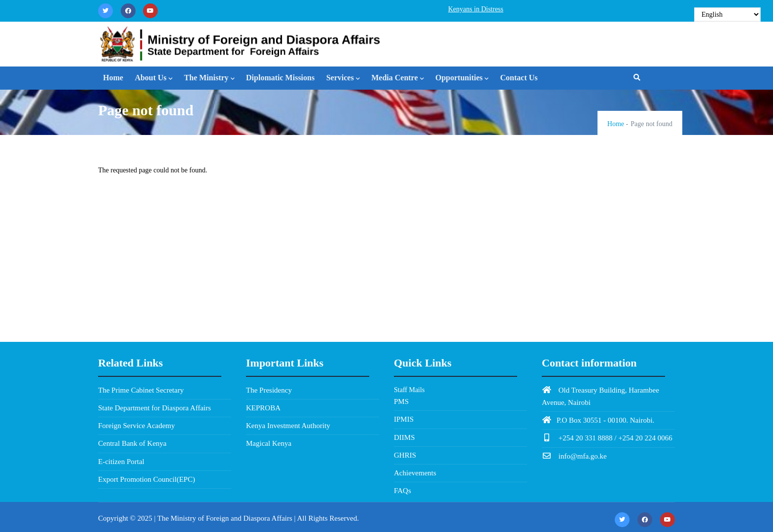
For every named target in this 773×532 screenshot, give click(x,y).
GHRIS (405, 455)
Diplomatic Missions (280, 78)
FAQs (403, 491)
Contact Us (519, 78)
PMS (401, 401)
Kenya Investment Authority (288, 426)
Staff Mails (409, 390)
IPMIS (404, 419)
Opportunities (462, 79)
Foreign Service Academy (137, 426)
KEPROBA (263, 408)
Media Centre (397, 79)
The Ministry (209, 79)
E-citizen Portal (121, 462)
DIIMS (404, 437)
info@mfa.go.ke (574, 456)
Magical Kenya (269, 443)
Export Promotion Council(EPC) (147, 479)
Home (113, 78)
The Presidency (269, 390)
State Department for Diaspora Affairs (155, 408)
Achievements (415, 473)
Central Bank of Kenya (132, 443)
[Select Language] (727, 15)
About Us (153, 79)
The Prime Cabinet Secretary (141, 390)
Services (343, 79)
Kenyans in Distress (476, 9)
